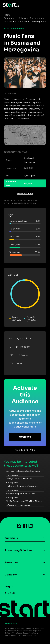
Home (7, 15)
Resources (11, 562)
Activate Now (25, 194)
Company (11, 575)
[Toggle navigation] (45, 5)
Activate (25, 437)
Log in (9, 587)
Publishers (11, 538)
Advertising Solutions (18, 550)
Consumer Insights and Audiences (23, 18)
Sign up (10, 593)
